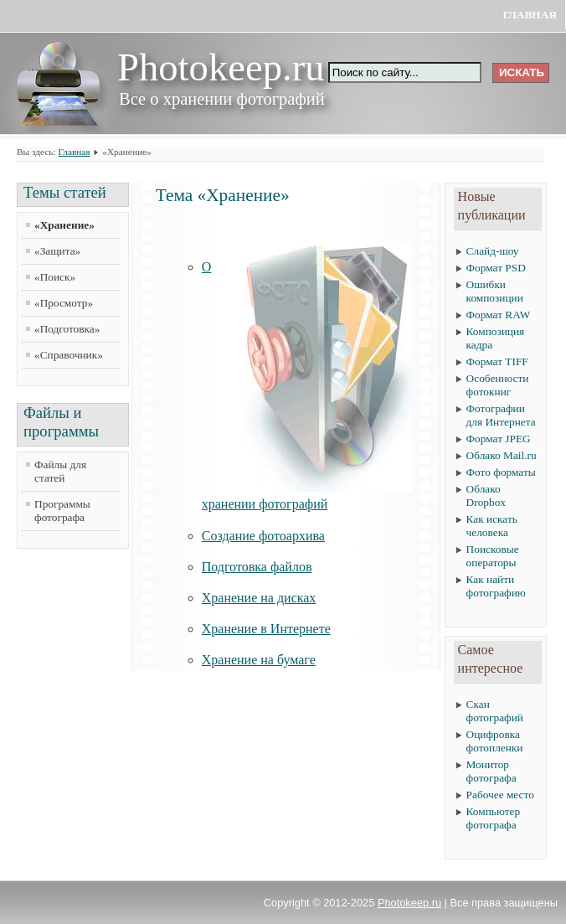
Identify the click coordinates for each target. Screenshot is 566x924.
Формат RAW (499, 315)
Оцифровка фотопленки (495, 741)
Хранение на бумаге (259, 660)
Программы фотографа (62, 511)
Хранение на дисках (259, 598)
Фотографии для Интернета (501, 415)
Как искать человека (492, 526)
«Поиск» (55, 277)
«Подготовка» (67, 329)
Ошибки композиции (495, 291)
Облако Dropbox (486, 496)
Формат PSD (496, 268)
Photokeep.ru (409, 903)
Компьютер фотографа (493, 818)
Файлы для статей (60, 471)
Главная (530, 15)
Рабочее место (500, 795)
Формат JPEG (499, 439)
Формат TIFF (497, 361)
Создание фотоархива (263, 536)
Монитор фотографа (491, 771)
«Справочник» (69, 355)
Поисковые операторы (493, 556)
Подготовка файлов (257, 567)
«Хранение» (64, 225)
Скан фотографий (495, 711)
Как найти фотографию (496, 586)
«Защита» (57, 251)
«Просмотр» (64, 303)
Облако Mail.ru (502, 455)
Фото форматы (501, 472)
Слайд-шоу (493, 251)
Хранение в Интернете (266, 629)
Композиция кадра (496, 338)
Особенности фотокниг (498, 385)
